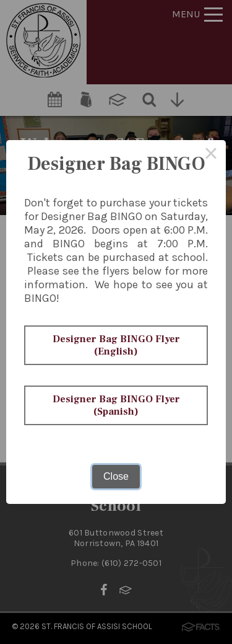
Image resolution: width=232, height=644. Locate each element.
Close (116, 476)
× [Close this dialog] (211, 155)
